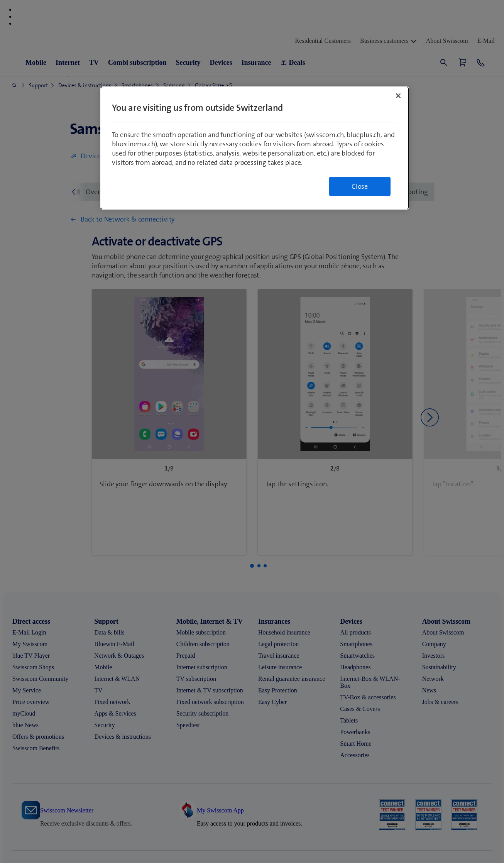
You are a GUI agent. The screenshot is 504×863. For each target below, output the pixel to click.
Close (360, 186)
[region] (255, 148)
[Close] (398, 96)
